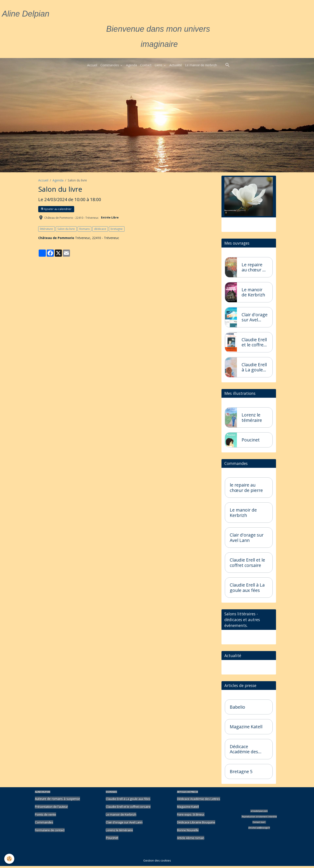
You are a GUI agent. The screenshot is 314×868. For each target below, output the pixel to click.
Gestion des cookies (157, 862)
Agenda (132, 65)
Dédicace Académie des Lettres (244, 751)
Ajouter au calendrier (56, 209)
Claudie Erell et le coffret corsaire (254, 342)
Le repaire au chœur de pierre (255, 267)
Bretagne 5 (241, 774)
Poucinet (251, 441)
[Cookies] (9, 859)
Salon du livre (66, 229)
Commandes (110, 65)
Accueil (92, 65)
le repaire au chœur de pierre (246, 488)
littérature (46, 229)
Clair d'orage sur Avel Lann (255, 317)
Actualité (176, 65)
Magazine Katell (246, 729)
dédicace (100, 229)
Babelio (237, 709)
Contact (146, 65)
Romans (84, 229)
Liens (159, 65)
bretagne (117, 229)
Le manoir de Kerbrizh (201, 65)
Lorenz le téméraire (252, 418)
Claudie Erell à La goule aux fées (254, 367)
